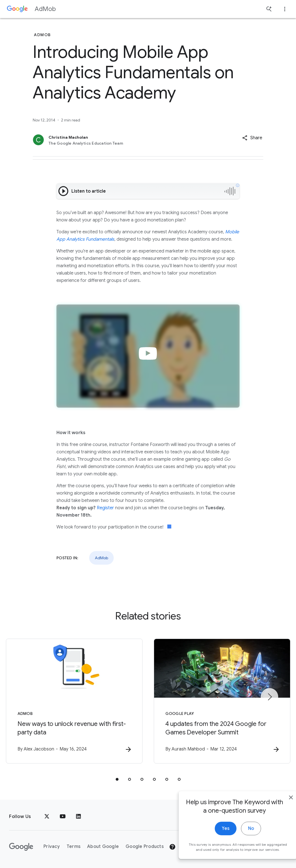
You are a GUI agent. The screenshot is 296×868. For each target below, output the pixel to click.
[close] (279, 806)
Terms (74, 847)
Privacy (52, 847)
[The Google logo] (21, 847)
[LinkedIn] (78, 817)
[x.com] (47, 817)
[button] (252, 138)
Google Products (145, 847)
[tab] (117, 779)
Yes (213, 837)
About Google (103, 847)
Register (105, 508)
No (239, 837)
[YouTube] (63, 817)
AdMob (45, 9)
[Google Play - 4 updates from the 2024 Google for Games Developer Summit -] (222, 701)
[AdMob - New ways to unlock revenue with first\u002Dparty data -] (74, 701)
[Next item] (269, 697)
